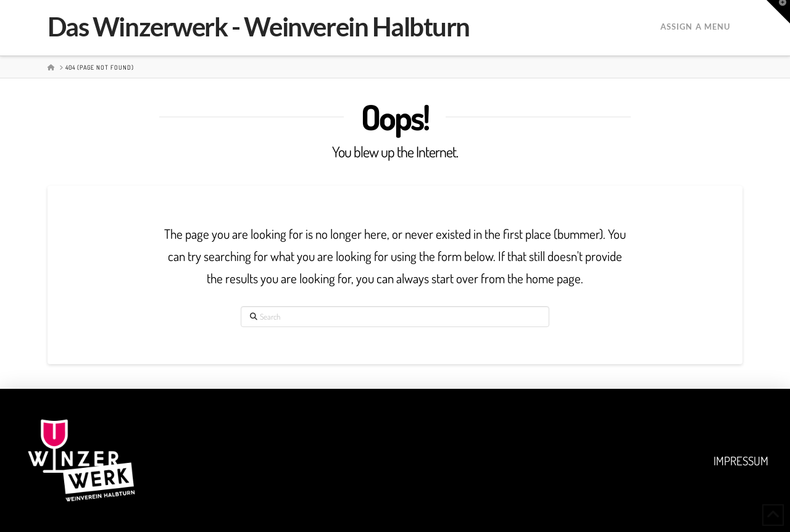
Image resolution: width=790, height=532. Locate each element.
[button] (778, 12)
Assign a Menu (695, 27)
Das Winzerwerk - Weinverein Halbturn (259, 27)
